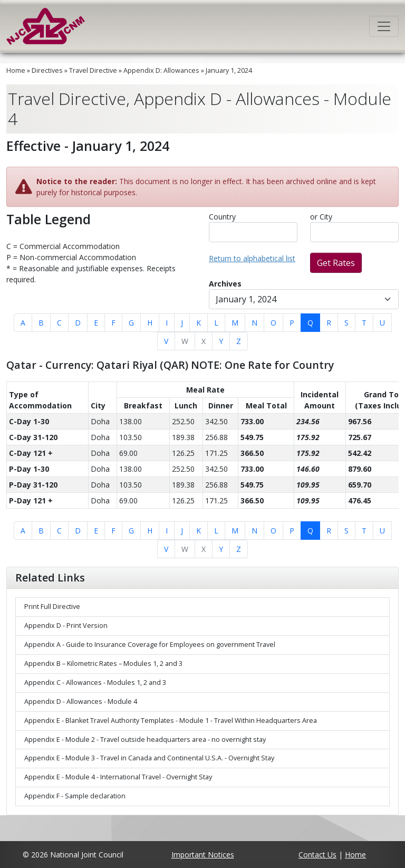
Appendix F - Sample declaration (75, 796)
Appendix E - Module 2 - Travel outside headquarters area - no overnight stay (145, 740)
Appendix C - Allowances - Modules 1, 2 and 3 (95, 683)
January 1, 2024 (229, 70)
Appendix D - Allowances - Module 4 (81, 702)
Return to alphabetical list (252, 258)
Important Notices (203, 855)
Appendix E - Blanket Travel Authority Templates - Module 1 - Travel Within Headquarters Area (171, 721)
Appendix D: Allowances (161, 70)
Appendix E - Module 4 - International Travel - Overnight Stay (118, 777)
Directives (47, 70)
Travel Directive (93, 70)
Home (16, 70)
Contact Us (317, 855)
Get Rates (336, 263)
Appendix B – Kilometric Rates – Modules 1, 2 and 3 (103, 664)
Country (222, 217)
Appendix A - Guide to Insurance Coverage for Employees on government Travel (150, 645)
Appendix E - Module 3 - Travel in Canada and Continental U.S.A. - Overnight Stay (149, 758)
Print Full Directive (52, 607)
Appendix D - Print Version (66, 626)
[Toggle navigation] (384, 26)
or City (321, 217)
